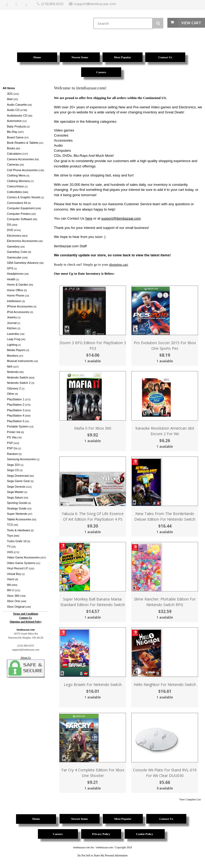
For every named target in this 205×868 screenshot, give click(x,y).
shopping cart (119, 264)
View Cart (191, 23)
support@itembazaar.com (121, 218)
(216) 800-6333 (52, 4)
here (89, 218)
